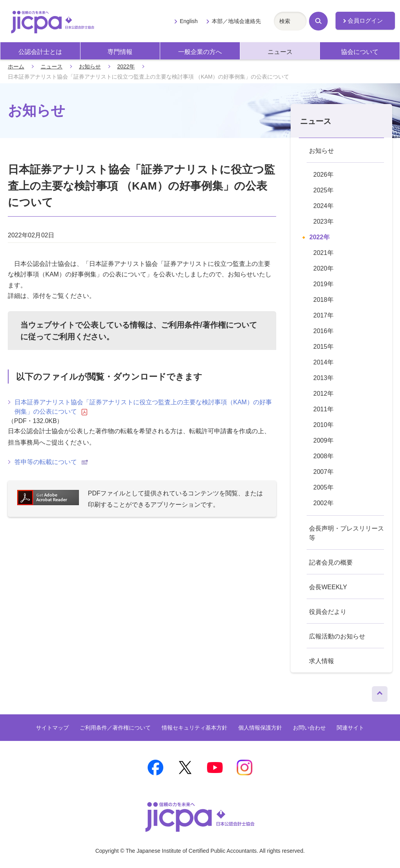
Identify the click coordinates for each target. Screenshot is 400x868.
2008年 (323, 456)
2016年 (323, 331)
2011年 (323, 409)
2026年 (323, 175)
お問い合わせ (309, 728)
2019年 (323, 284)
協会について (360, 52)
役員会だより (328, 612)
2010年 (323, 425)
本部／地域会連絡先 (236, 21)
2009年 (323, 440)
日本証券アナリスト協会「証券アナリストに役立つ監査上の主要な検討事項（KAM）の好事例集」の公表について (143, 407)
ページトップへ (380, 692)
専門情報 (120, 52)
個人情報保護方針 (260, 728)
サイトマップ (52, 728)
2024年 (323, 206)
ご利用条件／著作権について (115, 728)
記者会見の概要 (331, 562)
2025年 (323, 190)
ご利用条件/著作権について (209, 325)
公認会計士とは (40, 52)
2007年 (323, 472)
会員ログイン (365, 21)
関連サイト (350, 728)
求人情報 (321, 661)
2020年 (323, 268)
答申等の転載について (51, 462)
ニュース (280, 52)
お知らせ (90, 66)
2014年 (323, 362)
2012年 (323, 394)
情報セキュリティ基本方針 (195, 728)
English (189, 21)
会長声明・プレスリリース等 (346, 533)
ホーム (16, 66)
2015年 (323, 347)
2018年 (323, 300)
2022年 (126, 66)
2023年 (323, 221)
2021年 (323, 253)
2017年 (323, 315)
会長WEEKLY (328, 587)
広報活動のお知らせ (337, 636)
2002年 (323, 503)
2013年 (323, 378)
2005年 (323, 487)
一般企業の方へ (200, 52)
